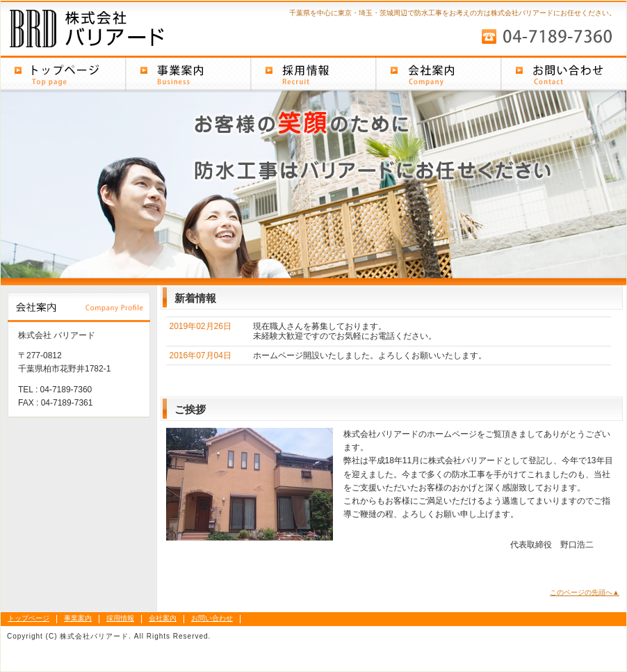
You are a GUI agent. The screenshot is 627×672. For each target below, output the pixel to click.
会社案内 (439, 73)
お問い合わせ (564, 73)
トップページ (63, 73)
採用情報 (313, 73)
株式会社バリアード (112, 27)
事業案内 (188, 73)
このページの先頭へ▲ (585, 592)
